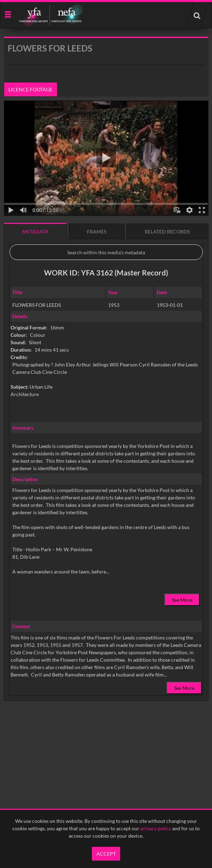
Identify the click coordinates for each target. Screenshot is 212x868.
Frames (97, 232)
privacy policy (156, 828)
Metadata (35, 232)
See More (182, 600)
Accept (106, 854)
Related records (167, 232)
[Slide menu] (8, 14)
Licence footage (30, 89)
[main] (106, 387)
